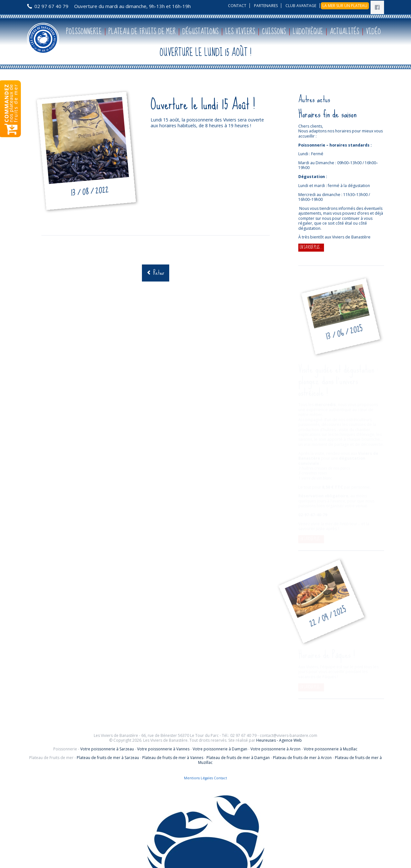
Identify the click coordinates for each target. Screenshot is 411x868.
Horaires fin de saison (327, 114)
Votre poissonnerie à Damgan (220, 749)
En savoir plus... (312, 248)
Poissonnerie (84, 32)
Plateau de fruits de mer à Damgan (238, 758)
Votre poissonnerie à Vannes (163, 749)
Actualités (345, 32)
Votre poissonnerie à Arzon (275, 749)
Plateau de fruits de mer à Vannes (173, 758)
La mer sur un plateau (345, 6)
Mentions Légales (198, 778)
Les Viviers (240, 32)
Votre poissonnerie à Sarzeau (107, 749)
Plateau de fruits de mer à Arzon (302, 758)
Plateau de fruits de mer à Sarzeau (108, 758)
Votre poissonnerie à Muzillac (331, 749)
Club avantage (301, 6)
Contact (237, 6)
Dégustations (201, 32)
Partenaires (266, 6)
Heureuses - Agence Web (279, 740)
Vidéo (373, 32)
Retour (159, 273)
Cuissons (274, 32)
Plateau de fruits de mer (142, 32)
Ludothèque (308, 32)
